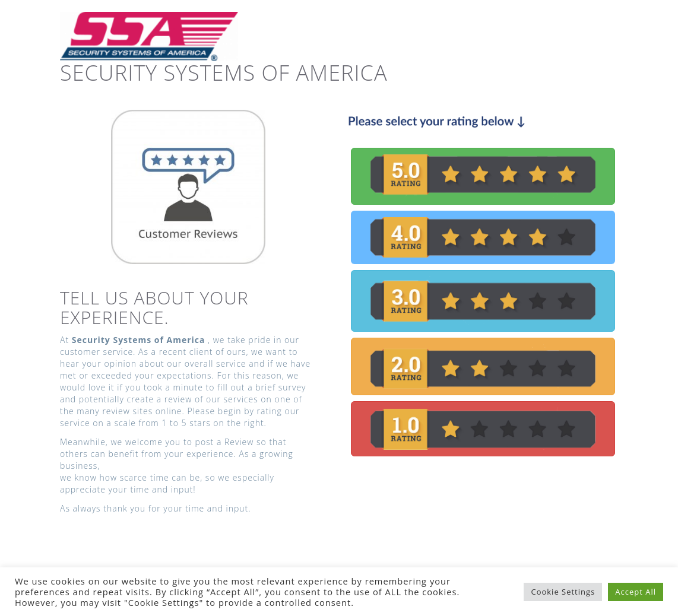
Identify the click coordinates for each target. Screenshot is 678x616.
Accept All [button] (636, 592)
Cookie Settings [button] (563, 592)
